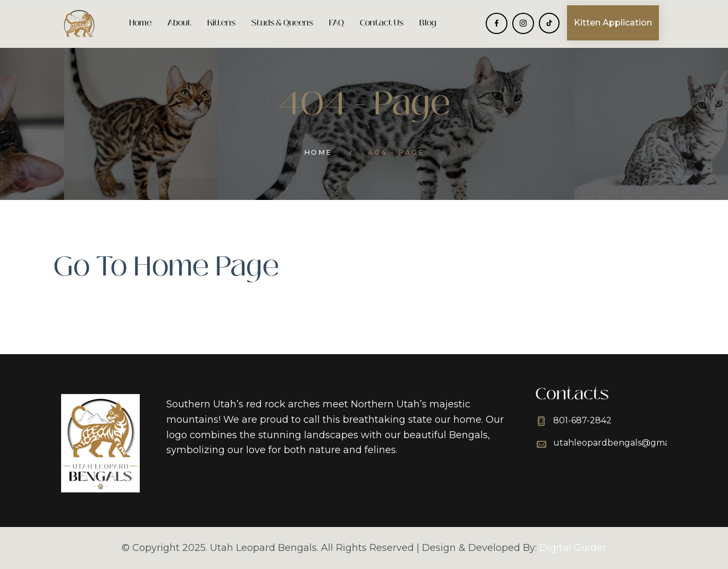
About (179, 23)
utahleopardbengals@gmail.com (624, 443)
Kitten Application (613, 23)
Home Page (206, 266)
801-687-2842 (582, 420)
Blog (428, 23)
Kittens (221, 23)
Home (140, 23)
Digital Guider (573, 548)
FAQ (336, 23)
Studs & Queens (282, 23)
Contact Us (382, 23)
